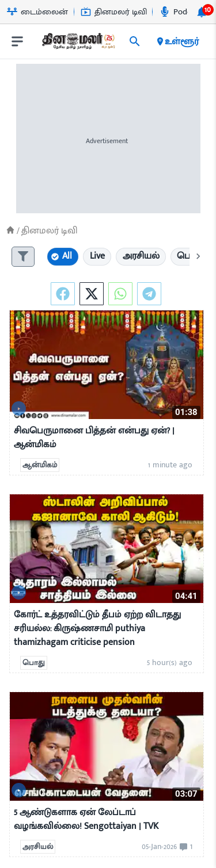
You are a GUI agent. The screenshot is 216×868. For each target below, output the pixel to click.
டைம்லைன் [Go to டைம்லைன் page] (37, 12)
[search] (135, 41)
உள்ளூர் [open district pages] (177, 41)
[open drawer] (17, 41)
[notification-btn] (202, 12)
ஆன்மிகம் (40, 465)
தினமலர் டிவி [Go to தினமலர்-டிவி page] (114, 12)
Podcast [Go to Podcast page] (181, 12)
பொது (34, 663)
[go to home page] (78, 44)
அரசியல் (38, 847)
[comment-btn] (185, 847)
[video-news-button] (19, 408)
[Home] (10, 230)
